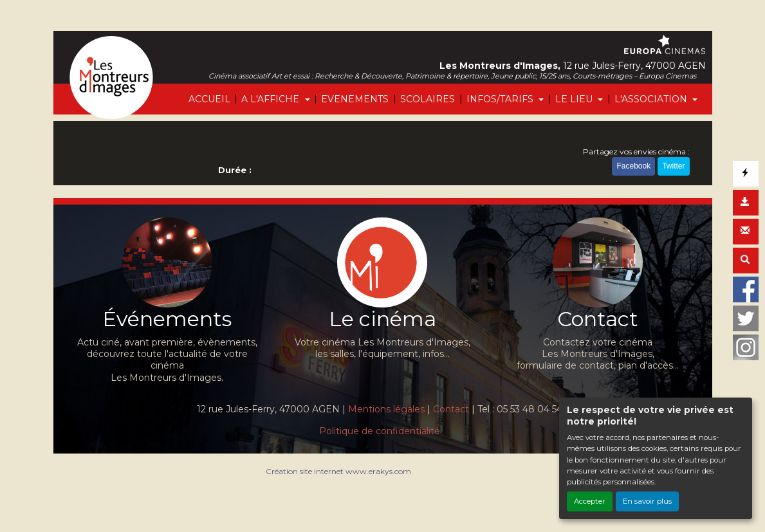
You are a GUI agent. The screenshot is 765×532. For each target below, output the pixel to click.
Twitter (673, 166)
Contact (451, 409)
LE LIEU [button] (575, 99)
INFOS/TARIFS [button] (501, 99)
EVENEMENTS (355, 99)
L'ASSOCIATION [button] (652, 99)
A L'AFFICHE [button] (272, 99)
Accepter (590, 501)
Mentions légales (386, 409)
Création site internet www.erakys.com (338, 471)
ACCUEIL (209, 99)
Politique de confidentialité (380, 431)
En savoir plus (647, 501)
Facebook (633, 166)
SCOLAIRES (428, 99)
